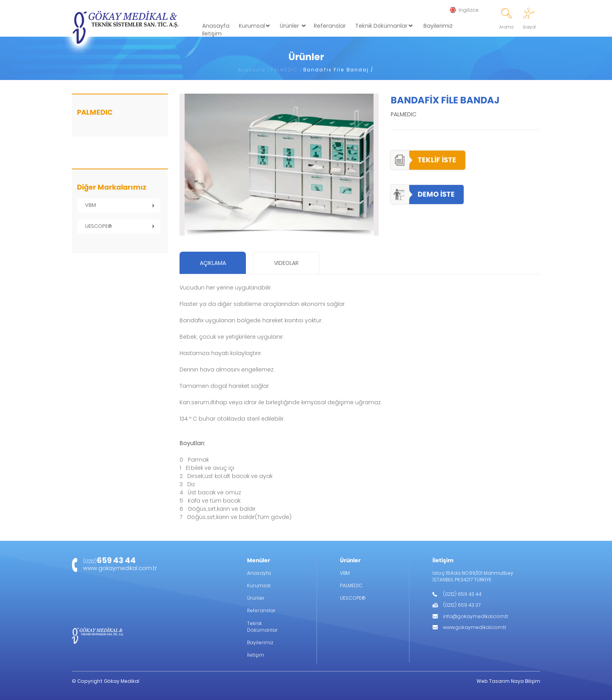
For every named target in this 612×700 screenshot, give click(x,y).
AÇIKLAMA (213, 263)
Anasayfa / (254, 70)
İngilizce (469, 10)
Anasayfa (216, 26)
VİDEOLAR (286, 263)
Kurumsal (252, 26)
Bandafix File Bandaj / (338, 70)
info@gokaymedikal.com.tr (476, 616)
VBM (91, 205)
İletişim (212, 34)
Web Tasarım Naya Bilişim (508, 681)
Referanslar (330, 26)
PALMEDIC (351, 585)
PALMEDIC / (286, 70)
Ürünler (289, 26)
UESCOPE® (99, 226)
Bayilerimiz (438, 26)
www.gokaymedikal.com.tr (120, 568)
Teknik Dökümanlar (381, 26)
